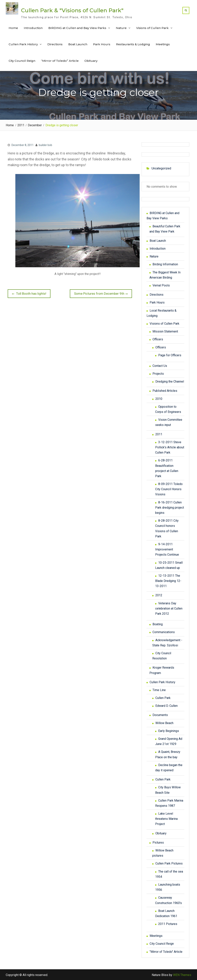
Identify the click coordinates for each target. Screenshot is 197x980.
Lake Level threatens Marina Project (166, 818)
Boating (158, 624)
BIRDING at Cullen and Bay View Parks (77, 28)
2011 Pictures (168, 923)
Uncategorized (161, 168)
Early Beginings (169, 730)
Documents (160, 715)
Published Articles (165, 390)
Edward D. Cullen (167, 705)
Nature (121, 28)
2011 (159, 434)
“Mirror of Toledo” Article (60, 60)
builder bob (45, 145)
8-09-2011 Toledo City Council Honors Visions (169, 489)
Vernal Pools (161, 285)
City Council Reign (22, 60)
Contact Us (160, 365)
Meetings (163, 44)
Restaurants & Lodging (133, 44)
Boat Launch (78, 44)
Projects (158, 373)
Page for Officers (170, 355)
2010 (159, 398)
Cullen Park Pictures (169, 863)
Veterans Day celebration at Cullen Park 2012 (169, 608)
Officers (158, 339)
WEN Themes (182, 975)
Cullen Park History (23, 44)
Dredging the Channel (170, 381)
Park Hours (102, 44)
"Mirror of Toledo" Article (166, 951)
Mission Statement (165, 331)
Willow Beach (164, 722)
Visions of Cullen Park (152, 28)
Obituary (91, 60)
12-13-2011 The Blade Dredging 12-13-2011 (168, 580)
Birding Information (165, 264)
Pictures (158, 842)
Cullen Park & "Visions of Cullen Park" (72, 10)
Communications (164, 632)
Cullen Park (163, 697)
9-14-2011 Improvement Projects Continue (167, 549)
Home (13, 28)
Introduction (33, 28)
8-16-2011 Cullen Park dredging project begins (170, 507)
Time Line (159, 690)
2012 (159, 595)
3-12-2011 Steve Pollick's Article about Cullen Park (170, 447)
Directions (55, 44)
